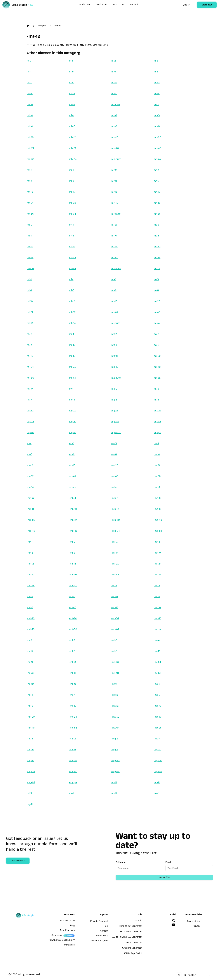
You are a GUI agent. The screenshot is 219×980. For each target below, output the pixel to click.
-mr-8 (115, 553)
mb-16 (115, 137)
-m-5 (30, 454)
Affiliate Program (100, 941)
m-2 (114, 61)
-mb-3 (30, 498)
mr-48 (157, 203)
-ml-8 (114, 651)
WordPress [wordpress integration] (69, 945)
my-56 (30, 432)
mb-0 (30, 115)
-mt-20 (31, 618)
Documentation (67, 921)
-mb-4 (72, 498)
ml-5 (72, 290)
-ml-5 (30, 651)
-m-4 (156, 443)
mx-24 (30, 367)
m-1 (71, 61)
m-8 (156, 72)
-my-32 (31, 771)
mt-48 (157, 257)
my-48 (157, 422)
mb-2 (114, 115)
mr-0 (30, 170)
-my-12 (30, 760)
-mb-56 (73, 531)
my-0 (30, 389)
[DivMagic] (21, 5)
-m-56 (157, 476)
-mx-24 (73, 717)
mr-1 (71, 170)
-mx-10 (73, 706)
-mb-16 (157, 509)
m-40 (114, 93)
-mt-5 (115, 596)
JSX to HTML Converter (130, 932)
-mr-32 (31, 575)
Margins (42, 26)
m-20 (157, 83)
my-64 (73, 432)
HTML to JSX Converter (130, 926)
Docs (114, 5)
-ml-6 (72, 651)
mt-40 (115, 257)
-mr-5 (30, 553)
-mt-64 (115, 629)
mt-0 (30, 225)
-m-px (72, 487)
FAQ (123, 5)
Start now (207, 5)
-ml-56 (157, 673)
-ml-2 (72, 640)
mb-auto (116, 159)
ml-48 (157, 312)
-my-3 (115, 739)
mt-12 (72, 247)
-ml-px (73, 684)
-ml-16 (72, 662)
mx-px (157, 378)
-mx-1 (114, 684)
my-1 (72, 389)
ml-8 (156, 290)
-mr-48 (115, 575)
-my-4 (157, 739)
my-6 (114, 400)
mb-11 (157, 782)
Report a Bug (102, 936)
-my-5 (30, 750)
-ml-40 (73, 673)
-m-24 (157, 465)
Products (85, 5)
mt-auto (116, 268)
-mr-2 (72, 542)
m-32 (72, 93)
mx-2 (114, 334)
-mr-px (73, 586)
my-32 (73, 422)
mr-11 (72, 793)
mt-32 (72, 257)
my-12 (72, 411)
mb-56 (31, 159)
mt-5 (72, 236)
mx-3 (156, 334)
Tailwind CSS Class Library (62, 940)
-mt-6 (157, 596)
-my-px (73, 782)
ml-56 (30, 323)
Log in (186, 5)
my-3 (157, 389)
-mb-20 (31, 520)
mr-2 (114, 170)
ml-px (157, 323)
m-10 (29, 83)
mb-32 (73, 148)
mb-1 (72, 115)
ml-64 (72, 323)
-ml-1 (29, 640)
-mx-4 (72, 695)
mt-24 (30, 257)
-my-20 (115, 760)
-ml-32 (30, 673)
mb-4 (30, 126)
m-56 (30, 104)
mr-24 (30, 203)
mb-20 (157, 137)
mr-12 (72, 192)
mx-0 (30, 334)
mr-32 (72, 203)
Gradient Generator (132, 948)
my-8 (157, 400)
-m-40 (72, 476)
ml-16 (114, 301)
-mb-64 (116, 531)
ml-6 (114, 290)
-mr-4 (157, 542)
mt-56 (30, 268)
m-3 (156, 61)
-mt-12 (58, 26)
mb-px (157, 159)
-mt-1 (114, 586)
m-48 (157, 93)
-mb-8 (30, 509)
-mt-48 (31, 629)
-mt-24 (73, 618)
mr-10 (30, 192)
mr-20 (157, 192)
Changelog (57, 936)
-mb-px (158, 531)
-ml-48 (115, 673)
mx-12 (72, 356)
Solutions (101, 5)
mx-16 (115, 356)
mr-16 (114, 192)
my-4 (30, 400)
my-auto (116, 432)
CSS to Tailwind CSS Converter (127, 937)
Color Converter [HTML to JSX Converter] (134, 943)
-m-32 (30, 476)
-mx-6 (157, 695)
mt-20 (157, 247)
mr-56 (30, 214)
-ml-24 (157, 662)
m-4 (29, 72)
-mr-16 (73, 564)
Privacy (197, 926)
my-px (157, 432)
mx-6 (114, 345)
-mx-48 (31, 728)
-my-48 (115, 771)
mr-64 (72, 214)
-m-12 (30, 465)
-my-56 (158, 771)
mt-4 (29, 236)
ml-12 (72, 301)
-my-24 (158, 760)
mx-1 (71, 334)
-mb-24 (73, 520)
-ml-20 (115, 662)
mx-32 (73, 367)
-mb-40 (158, 520)
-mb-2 (157, 487)
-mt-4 (72, 596)
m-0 (29, 61)
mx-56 (30, 378)
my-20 (157, 411)
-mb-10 (73, 509)
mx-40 (115, 367)
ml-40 (115, 312)
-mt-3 (30, 596)
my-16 (115, 411)
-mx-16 (157, 706)
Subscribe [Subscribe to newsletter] (164, 877)
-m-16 (72, 465)
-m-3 (114, 443)
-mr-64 (31, 586)
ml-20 (157, 301)
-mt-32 (115, 618)
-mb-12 (115, 509)
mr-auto (116, 214)
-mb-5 (115, 498)
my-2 (114, 389)
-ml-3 (114, 640)
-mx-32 (115, 717)
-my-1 (30, 739)
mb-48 (157, 148)
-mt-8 (30, 607)
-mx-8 (30, 706)
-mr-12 (30, 564)
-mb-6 (157, 498)
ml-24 (30, 312)
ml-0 (29, 279)
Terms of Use (194, 922)
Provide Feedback (99, 922)
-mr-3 (115, 542)
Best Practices (67, 931)
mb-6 (114, 126)
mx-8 (156, 345)
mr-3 (156, 170)
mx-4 (30, 345)
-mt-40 (157, 618)
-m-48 (115, 476)
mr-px (157, 214)
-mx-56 (73, 728)
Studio (139, 921)
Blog (72, 926)
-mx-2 (157, 684)
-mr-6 (72, 553)
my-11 (30, 804)
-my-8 (115, 750)
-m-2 (72, 443)
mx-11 (156, 793)
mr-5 (72, 181)
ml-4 (29, 290)
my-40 (115, 422)
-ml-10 (157, 651)
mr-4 (29, 181)
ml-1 (71, 279)
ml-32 (72, 312)
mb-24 (30, 148)
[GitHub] (174, 920)
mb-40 (115, 148)
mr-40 (115, 203)
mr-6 (114, 181)
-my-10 (157, 750)
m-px (156, 104)
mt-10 (30, 247)
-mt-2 (157, 586)
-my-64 (31, 782)
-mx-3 (30, 695)
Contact (134, 5)
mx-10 (30, 356)
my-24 (30, 422)
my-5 (72, 400)
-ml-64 (30, 684)
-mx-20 (31, 717)
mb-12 (72, 137)
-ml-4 (157, 640)
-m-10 (157, 454)
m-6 (114, 72)
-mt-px (157, 629)
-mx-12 (115, 706)
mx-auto (116, 378)
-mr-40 (73, 575)
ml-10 (30, 301)
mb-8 (157, 126)
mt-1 (71, 225)
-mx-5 (115, 695)
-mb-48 (31, 531)
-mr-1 (30, 542)
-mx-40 (158, 717)
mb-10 (30, 137)
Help (106, 926)
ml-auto (116, 323)
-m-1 (29, 443)
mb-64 (73, 159)
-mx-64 (115, 728)
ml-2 (114, 279)
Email (168, 862)
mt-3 (156, 225)
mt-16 (114, 247)
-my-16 (73, 760)
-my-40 (73, 771)
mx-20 (157, 356)
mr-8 (156, 181)
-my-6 (72, 750)
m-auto (116, 104)
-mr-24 (157, 564)
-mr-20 (115, 564)
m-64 (72, 104)
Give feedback (18, 861)
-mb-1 (114, 487)
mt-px (157, 268)
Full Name (121, 862)
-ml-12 (30, 662)
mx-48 (157, 367)
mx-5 (72, 345)
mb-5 (72, 126)
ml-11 (29, 793)
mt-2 (114, 225)
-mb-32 (116, 520)
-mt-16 (157, 607)
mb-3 (157, 115)
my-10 (30, 411)
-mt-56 (73, 629)
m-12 (72, 83)
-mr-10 (157, 553)
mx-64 (73, 378)
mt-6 (114, 236)
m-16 (114, 83)
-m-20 (115, 465)
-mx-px (157, 728)
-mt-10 (73, 607)
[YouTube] (174, 925)
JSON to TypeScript (132, 954)
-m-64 (30, 487)
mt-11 (114, 782)
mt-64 (72, 268)
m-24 (30, 93)
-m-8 (114, 454)
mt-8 (156, 236)
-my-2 (72, 739)
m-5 (71, 72)
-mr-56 (158, 575)
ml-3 (156, 279)
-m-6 (72, 454)
